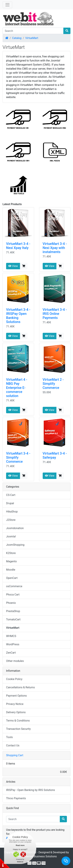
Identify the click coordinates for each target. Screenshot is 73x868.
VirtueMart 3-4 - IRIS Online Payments (55, 314)
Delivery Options (16, 712)
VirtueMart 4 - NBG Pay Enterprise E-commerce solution (17, 388)
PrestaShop (13, 611)
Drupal (10, 503)
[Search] (33, 31)
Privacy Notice (15, 704)
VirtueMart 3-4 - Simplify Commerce (18, 457)
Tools (9, 737)
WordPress (13, 644)
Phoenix (11, 603)
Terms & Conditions (18, 721)
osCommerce (14, 586)
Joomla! (11, 536)
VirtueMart (32, 38)
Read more (20, 845)
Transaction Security (18, 729)
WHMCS (11, 636)
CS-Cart (11, 495)
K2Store (11, 553)
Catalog (17, 38)
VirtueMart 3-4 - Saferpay (55, 455)
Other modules (15, 661)
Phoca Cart (13, 595)
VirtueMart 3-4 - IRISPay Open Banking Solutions (18, 316)
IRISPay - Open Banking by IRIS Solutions (30, 790)
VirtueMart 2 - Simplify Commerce (53, 384)
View (13, 266)
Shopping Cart (15, 755)
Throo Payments (16, 798)
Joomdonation (15, 528)
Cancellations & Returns (20, 687)
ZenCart (11, 653)
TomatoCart (13, 619)
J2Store (11, 520)
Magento (11, 561)
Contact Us (13, 745)
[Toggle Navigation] (7, 5)
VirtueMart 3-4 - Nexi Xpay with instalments (55, 248)
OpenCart (12, 578)
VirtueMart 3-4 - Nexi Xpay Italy (18, 246)
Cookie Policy (14, 679)
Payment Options (16, 696)
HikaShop (12, 512)
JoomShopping (15, 545)
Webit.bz (31, 852)
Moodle (11, 570)
